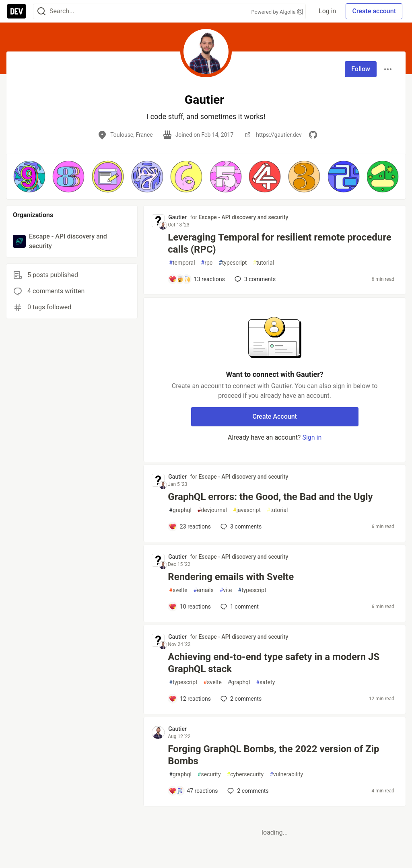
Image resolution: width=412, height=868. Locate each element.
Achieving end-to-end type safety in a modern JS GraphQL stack (274, 663)
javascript (247, 510)
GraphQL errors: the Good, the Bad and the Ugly (270, 497)
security (209, 774)
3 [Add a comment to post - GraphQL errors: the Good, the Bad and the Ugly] (240, 527)
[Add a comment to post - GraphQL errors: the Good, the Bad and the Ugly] (190, 527)
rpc (207, 263)
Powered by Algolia (277, 12)
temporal (182, 263)
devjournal (212, 510)
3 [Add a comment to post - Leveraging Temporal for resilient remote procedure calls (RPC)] (254, 279)
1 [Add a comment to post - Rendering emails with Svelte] (239, 607)
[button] (29, 177)
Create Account (275, 417)
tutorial (263, 263)
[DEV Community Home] (16, 11)
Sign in (312, 437)
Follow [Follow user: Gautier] (361, 69)
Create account (374, 11)
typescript (233, 263)
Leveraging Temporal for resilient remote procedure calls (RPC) (279, 243)
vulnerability (286, 774)
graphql (180, 510)
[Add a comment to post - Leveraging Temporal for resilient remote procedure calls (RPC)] (197, 279)
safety (265, 682)
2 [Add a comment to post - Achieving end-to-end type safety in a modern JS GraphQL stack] (240, 699)
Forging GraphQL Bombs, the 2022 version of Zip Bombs (273, 755)
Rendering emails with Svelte (231, 577)
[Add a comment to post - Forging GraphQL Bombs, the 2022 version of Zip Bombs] (193, 791)
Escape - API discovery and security (243, 217)
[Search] (41, 11)
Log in (327, 11)
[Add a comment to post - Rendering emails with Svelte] (190, 607)
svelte (178, 590)
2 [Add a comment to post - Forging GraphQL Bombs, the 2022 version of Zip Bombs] (247, 791)
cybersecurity (245, 774)
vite (226, 590)
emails (204, 590)
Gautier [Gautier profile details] (177, 217)
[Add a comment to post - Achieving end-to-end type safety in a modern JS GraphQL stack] (190, 699)
